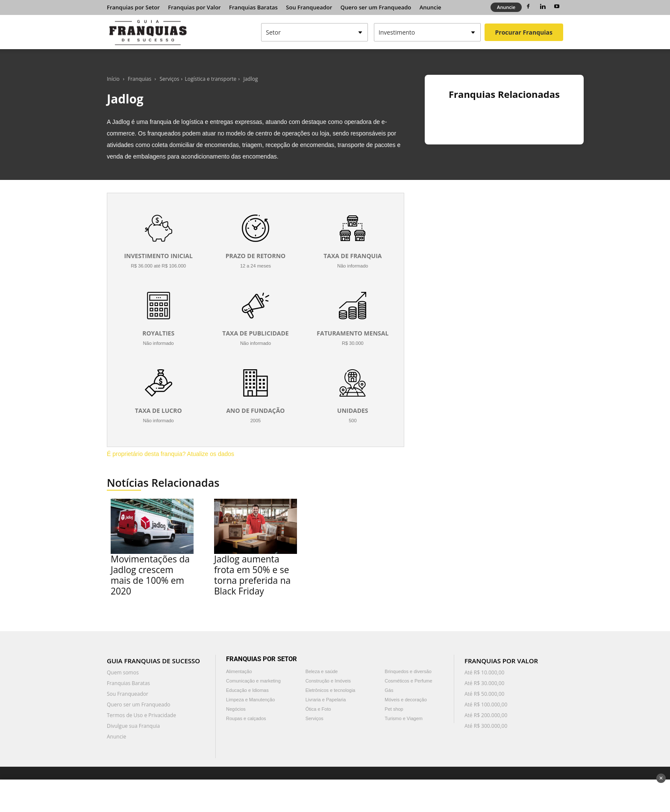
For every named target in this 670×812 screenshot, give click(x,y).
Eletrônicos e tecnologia (331, 690)
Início (113, 79)
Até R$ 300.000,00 (486, 726)
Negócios (236, 709)
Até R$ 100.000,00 (486, 705)
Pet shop (394, 709)
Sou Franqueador (309, 7)
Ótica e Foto (318, 709)
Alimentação (239, 671)
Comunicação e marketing (253, 681)
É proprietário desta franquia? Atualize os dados (170, 454)
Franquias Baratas (253, 7)
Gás (389, 690)
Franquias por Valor (194, 7)
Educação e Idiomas (247, 690)
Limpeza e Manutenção (250, 700)
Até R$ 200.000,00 (486, 715)
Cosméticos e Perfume (408, 681)
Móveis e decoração (406, 700)
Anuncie (431, 7)
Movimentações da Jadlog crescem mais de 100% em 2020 (150, 575)
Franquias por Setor (133, 7)
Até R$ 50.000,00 (484, 694)
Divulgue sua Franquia (133, 726)
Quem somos (123, 672)
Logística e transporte (210, 79)
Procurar (524, 32)
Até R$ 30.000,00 (484, 683)
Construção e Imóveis (328, 681)
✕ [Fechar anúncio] (661, 778)
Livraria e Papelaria (326, 700)
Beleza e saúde (322, 671)
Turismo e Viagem (404, 718)
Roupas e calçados (246, 718)
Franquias (140, 79)
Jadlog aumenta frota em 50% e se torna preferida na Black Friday (252, 575)
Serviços (170, 79)
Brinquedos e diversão (408, 671)
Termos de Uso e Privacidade (141, 715)
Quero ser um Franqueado (376, 7)
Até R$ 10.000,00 (484, 672)
